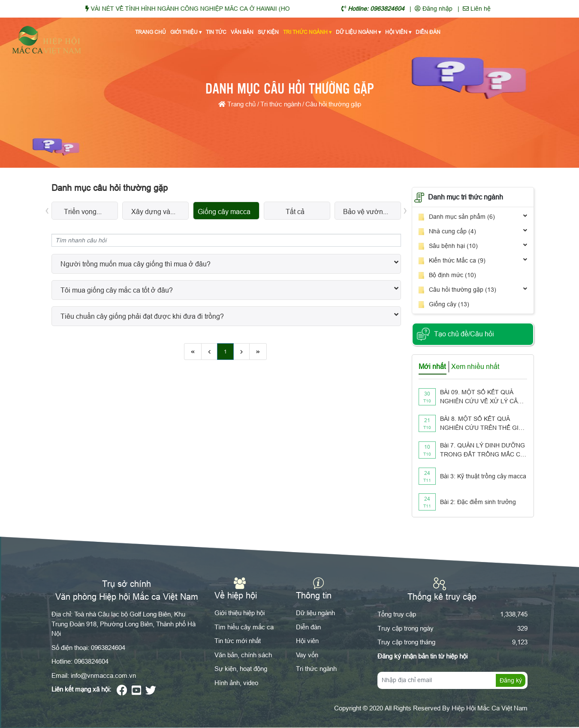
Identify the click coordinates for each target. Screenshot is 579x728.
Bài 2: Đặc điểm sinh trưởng (478, 502)
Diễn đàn (428, 32)
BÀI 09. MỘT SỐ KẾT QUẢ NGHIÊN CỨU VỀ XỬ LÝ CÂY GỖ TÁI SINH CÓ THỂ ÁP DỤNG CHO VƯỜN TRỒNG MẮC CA (481, 397)
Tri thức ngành (307, 32)
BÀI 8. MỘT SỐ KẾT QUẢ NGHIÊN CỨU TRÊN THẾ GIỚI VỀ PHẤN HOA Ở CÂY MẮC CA (483, 424)
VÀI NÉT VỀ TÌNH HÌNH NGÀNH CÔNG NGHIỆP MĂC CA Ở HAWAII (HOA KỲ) (208, 9)
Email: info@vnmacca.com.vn (94, 675)
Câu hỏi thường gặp (333, 104)
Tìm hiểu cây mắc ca (244, 627)
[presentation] (47, 210)
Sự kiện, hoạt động (241, 669)
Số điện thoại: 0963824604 (88, 648)
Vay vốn (307, 655)
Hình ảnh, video (236, 683)
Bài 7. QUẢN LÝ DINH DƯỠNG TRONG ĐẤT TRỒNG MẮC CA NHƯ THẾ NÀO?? (482, 450)
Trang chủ (151, 32)
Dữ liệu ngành (358, 32)
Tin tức (216, 32)
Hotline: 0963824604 (80, 661)
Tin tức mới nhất (238, 641)
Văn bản (242, 32)
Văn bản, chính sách (243, 655)
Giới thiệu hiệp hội (240, 613)
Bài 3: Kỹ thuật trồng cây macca (483, 476)
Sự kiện (268, 32)
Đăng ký (511, 680)
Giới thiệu (186, 32)
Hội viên (398, 32)
